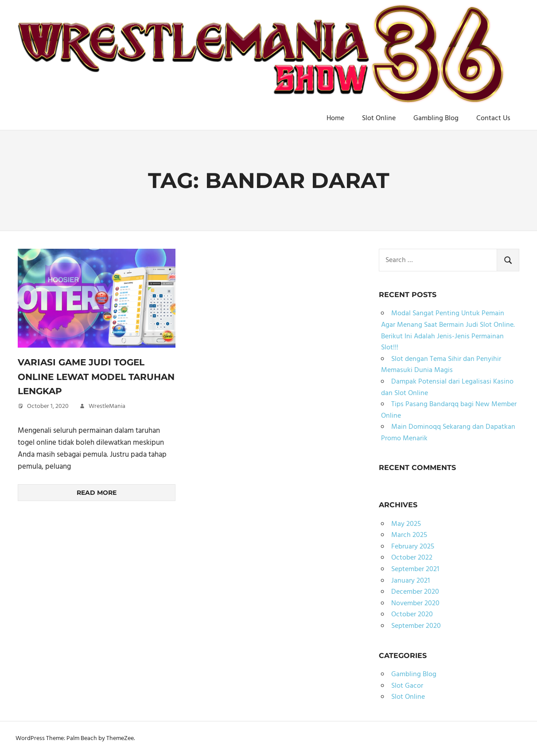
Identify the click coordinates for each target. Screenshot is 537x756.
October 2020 (412, 615)
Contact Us (493, 118)
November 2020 (415, 603)
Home (335, 118)
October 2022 (412, 558)
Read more (97, 493)
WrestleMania (107, 406)
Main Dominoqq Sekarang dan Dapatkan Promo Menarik (448, 433)
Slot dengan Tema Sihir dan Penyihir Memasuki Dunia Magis (441, 365)
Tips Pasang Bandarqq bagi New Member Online (449, 410)
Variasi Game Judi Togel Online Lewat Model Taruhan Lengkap (96, 377)
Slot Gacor (407, 686)
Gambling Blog (436, 118)
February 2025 (413, 547)
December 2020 (415, 592)
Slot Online (379, 118)
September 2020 (416, 626)
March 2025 (409, 535)
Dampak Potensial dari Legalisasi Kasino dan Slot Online (447, 388)
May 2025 (406, 524)
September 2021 (415, 569)
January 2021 (411, 581)
